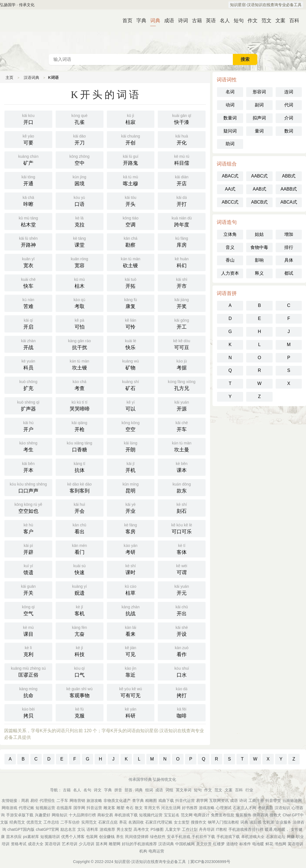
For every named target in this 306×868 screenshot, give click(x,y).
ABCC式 (230, 202)
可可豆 (182, 344)
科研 (131, 712)
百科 (292, 21)
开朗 (131, 446)
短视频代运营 (151, 815)
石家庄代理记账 (159, 822)
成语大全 (36, 844)
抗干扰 (80, 344)
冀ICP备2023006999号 (210, 862)
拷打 (182, 692)
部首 (129, 790)
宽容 (80, 262)
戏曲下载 (166, 801)
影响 (259, 260)
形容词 (259, 92)
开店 (182, 180)
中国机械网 (185, 844)
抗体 (80, 467)
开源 (182, 405)
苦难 (28, 303)
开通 (28, 180)
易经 (34, 801)
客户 (28, 528)
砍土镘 (131, 262)
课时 (131, 569)
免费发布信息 (223, 815)
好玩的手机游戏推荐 (139, 844)
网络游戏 (9, 808)
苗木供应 (14, 837)
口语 (80, 201)
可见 (131, 651)
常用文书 (152, 808)
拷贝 (28, 712)
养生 (120, 837)
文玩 (81, 829)
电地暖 (258, 844)
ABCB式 (260, 202)
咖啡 (182, 712)
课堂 (80, 241)
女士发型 (182, 822)
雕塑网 (115, 844)
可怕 (80, 323)
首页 (125, 21)
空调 (131, 221)
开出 (182, 610)
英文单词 (184, 790)
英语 (209, 21)
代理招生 (47, 801)
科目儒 (182, 159)
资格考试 (19, 844)
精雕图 (151, 801)
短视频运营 (45, 808)
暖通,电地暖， (277, 829)
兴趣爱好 (43, 815)
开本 (28, 467)
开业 (131, 507)
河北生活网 (171, 808)
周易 (25, 801)
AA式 (230, 189)
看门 (80, 549)
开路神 (28, 241)
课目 (28, 631)
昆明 (131, 487)
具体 (289, 260)
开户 (28, 426)
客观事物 (80, 692)
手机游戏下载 (228, 837)
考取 (80, 303)
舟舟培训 (207, 829)
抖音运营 (94, 808)
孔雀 (80, 119)
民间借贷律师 (137, 837)
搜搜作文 (199, 822)
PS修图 (157, 829)
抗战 (131, 610)
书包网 (280, 844)
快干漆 (182, 119)
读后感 (255, 822)
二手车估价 (70, 822)
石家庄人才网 (245, 808)
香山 (230, 260)
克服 (80, 712)
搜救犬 (275, 815)
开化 (182, 139)
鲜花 (269, 844)
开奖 (182, 303)
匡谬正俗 (28, 671)
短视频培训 (50, 837)
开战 (28, 344)
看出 (80, 528)
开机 (131, 467)
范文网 (187, 815)
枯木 (80, 282)
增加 (289, 234)
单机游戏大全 (253, 837)
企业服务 (283, 822)
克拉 (80, 221)
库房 (182, 241)
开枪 (80, 426)
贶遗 (80, 589)
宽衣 (28, 262)
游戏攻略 (207, 808)
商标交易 (105, 815)
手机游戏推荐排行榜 (246, 829)
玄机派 (268, 822)
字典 (139, 21)
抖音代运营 (185, 801)
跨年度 (182, 221)
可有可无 (131, 692)
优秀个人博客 (73, 837)
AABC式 (260, 176)
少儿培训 (87, 844)
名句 (87, 790)
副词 (259, 105)
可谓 (182, 569)
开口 (28, 119)
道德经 (232, 844)
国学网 (79, 808)
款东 (182, 487)
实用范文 (89, 822)
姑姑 (259, 234)
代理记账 (26, 808)
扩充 (28, 385)
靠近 (131, 671)
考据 (182, 364)
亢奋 (80, 631)
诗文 (98, 790)
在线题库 (64, 808)
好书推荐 (190, 808)
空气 (28, 610)
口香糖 (80, 446)
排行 (289, 247)
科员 (28, 364)
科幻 (182, 262)
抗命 (28, 692)
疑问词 (230, 131)
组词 (149, 790)
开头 (131, 201)
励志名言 (68, 829)
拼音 (118, 790)
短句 (236, 21)
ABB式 (289, 176)
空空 (131, 426)
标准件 (245, 844)
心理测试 (224, 808)
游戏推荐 (107, 829)
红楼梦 (219, 844)
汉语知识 (282, 808)
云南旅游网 (292, 801)
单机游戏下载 (126, 815)
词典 (153, 21)
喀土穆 (131, 180)
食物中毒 (259, 247)
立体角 (230, 234)
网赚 (291, 837)
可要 (28, 139)
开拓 (131, 282)
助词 (230, 144)
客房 (131, 528)
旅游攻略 (94, 801)
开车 (182, 426)
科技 (80, 651)
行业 (249, 790)
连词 (289, 92)
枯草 (131, 589)
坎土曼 (182, 446)
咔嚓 (28, 201)
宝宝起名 (172, 815)
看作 (182, 651)
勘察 (131, 241)
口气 (80, 671)
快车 (28, 282)
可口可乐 (182, 528)
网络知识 (60, 815)
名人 (223, 21)
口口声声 (28, 487)
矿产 (28, 159)
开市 (182, 282)
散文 (139, 808)
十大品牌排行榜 (82, 815)
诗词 (181, 21)
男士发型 (124, 829)
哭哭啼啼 (80, 405)
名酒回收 (136, 822)
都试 (289, 273)
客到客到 (80, 487)
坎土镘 (80, 364)
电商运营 (156, 851)
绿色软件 (158, 837)
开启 (28, 323)
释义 (259, 273)
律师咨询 (260, 815)
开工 (182, 323)
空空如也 (28, 507)
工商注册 (256, 801)
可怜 (131, 323)
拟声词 (259, 118)
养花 (123, 822)
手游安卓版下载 (20, 815)
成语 (167, 21)
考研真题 (265, 808)
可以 (131, 405)
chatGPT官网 (47, 829)
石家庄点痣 (108, 822)
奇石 (130, 808)
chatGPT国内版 (21, 829)
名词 (230, 92)
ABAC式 (230, 176)
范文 (264, 21)
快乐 (131, 344)
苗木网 (102, 844)
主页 (9, 77)
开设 (182, 631)
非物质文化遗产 (117, 801)
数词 (289, 131)
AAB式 (259, 189)
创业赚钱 (107, 837)
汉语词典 (153, 32)
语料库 (92, 829)
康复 (131, 303)
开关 (28, 589)
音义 (230, 247)
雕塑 (120, 808)
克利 (28, 651)
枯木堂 (28, 221)
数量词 (230, 118)
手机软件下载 (203, 837)
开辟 (28, 549)
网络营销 (77, 801)
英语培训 (53, 844)
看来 (131, 631)
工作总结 (51, 822)
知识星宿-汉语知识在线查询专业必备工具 (266, 5)
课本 (182, 467)
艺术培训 (70, 844)
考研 (131, 549)
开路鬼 (131, 159)
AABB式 (289, 189)
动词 (230, 105)
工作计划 (190, 829)
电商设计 (202, 815)
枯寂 (131, 119)
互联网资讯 (219, 801)
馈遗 (28, 569)
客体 (182, 549)
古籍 (195, 21)
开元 (182, 589)
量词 (259, 131)
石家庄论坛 (276, 837)
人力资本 (230, 273)
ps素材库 (31, 837)
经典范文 (17, 822)
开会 (80, 507)
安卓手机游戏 (179, 837)
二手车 (62, 801)
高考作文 (141, 829)
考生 (28, 446)
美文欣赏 (204, 844)
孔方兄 (182, 385)
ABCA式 (289, 202)
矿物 (131, 364)
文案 (278, 21)
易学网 (202, 801)
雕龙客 (109, 808)
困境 (80, 180)
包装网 (92, 837)
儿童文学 (173, 829)
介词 (289, 118)
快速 (80, 569)
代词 (289, 105)
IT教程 (221, 829)
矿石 (131, 385)
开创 (131, 139)
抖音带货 (273, 801)
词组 (169, 790)
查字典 (138, 801)
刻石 (182, 507)
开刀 (80, 139)
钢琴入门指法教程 (223, 822)
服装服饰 (243, 815)
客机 (80, 610)
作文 (250, 21)
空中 (80, 159)
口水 (182, 671)
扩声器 (28, 405)
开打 (182, 201)
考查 (80, 385)
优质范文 (34, 822)
